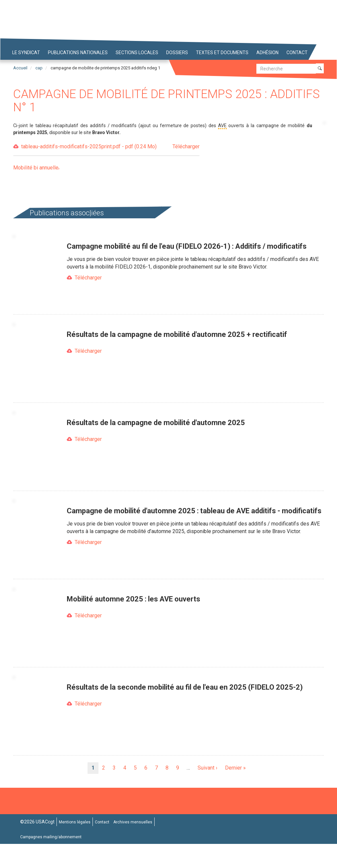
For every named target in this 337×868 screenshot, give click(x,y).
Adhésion (267, 53)
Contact (297, 53)
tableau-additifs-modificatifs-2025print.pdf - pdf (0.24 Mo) (110, 147)
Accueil (20, 68)
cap (39, 68)
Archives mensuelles (133, 822)
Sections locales (137, 53)
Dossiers (177, 53)
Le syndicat (26, 53)
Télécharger (88, 278)
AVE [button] (222, 126)
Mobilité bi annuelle (36, 168)
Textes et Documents (222, 53)
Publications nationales (78, 53)
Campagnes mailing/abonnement (51, 837)
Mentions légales (75, 822)
